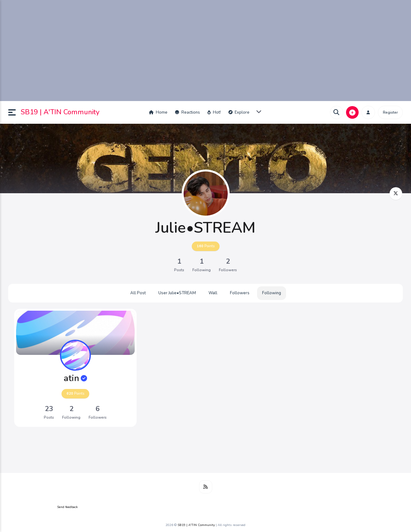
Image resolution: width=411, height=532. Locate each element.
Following (272, 293)
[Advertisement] (206, 51)
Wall (213, 293)
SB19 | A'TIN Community (60, 112)
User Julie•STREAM (177, 293)
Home (158, 112)
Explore (239, 112)
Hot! (214, 112)
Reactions (188, 112)
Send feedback (67, 507)
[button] (15, 112)
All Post (138, 293)
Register (390, 112)
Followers (240, 293)
